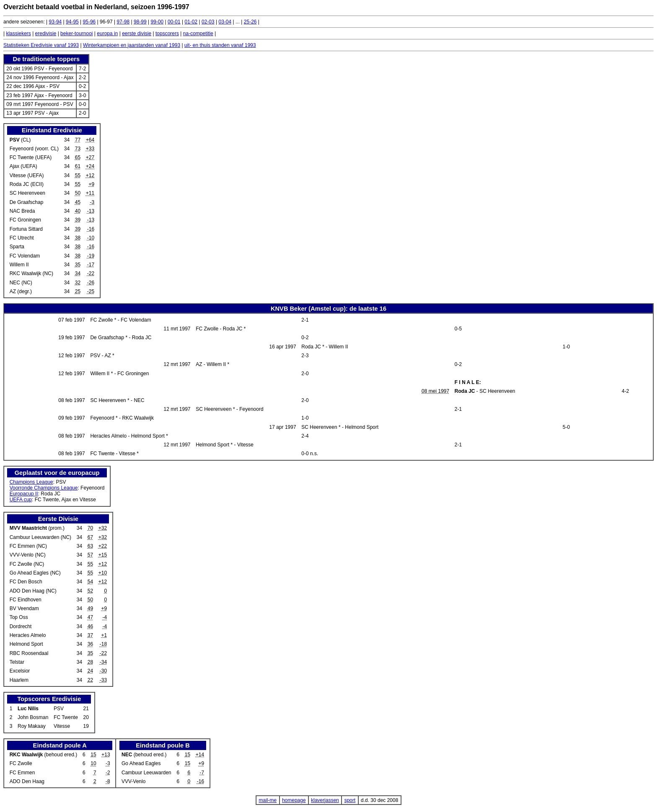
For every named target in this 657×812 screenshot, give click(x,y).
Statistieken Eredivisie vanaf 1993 (41, 45)
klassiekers (18, 34)
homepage (294, 800)
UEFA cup (21, 500)
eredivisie (46, 34)
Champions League (31, 482)
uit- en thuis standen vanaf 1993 (220, 45)
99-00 (157, 22)
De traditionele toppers (47, 59)
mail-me (268, 800)
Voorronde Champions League (44, 488)
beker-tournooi (76, 34)
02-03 (208, 22)
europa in (107, 34)
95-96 (89, 22)
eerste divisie (137, 34)
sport (350, 800)
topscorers (167, 34)
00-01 (174, 22)
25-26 (250, 22)
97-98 (123, 22)
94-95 (72, 22)
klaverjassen (325, 800)
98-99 (140, 22)
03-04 (225, 22)
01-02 (191, 22)
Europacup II (24, 494)
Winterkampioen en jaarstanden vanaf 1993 (132, 45)
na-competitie (198, 34)
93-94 (56, 22)
